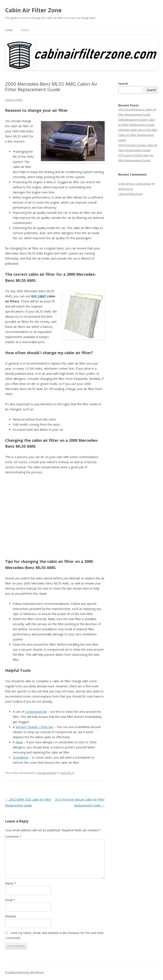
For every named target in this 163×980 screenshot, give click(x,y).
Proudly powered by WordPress (24, 972)
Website (11, 916)
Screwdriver (21, 757)
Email (10, 900)
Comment (13, 837)
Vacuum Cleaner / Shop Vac (34, 727)
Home (9, 30)
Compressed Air (36, 712)
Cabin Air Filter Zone (33, 10)
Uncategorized (47, 773)
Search (123, 84)
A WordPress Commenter (134, 184)
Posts (25, 30)
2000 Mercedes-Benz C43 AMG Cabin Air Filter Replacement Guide (138, 135)
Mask (19, 742)
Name (11, 883)
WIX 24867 (39, 296)
